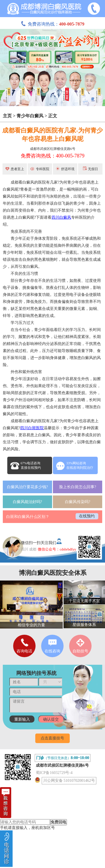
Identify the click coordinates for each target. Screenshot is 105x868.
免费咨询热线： (53, 24)
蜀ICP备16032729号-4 (54, 773)
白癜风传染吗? (78, 502)
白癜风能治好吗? (27, 502)
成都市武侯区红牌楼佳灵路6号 (53, 149)
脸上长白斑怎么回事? (78, 487)
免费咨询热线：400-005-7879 (53, 156)
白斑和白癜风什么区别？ (28, 517)
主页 (7, 116)
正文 (53, 116)
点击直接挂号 (52, 738)
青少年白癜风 (30, 116)
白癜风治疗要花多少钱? (27, 487)
